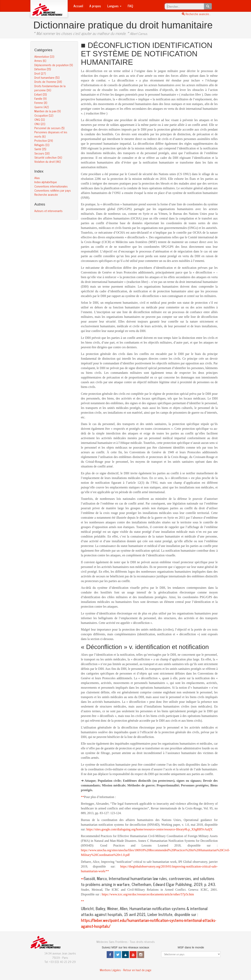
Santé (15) (40, 149)
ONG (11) (40, 119)
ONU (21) (40, 124)
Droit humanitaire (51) (47, 77)
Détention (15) (43, 69)
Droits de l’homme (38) (48, 82)
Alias (37, 178)
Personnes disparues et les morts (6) (51, 134)
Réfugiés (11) (42, 145)
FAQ (130, 6)
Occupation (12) (44, 115)
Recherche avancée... (196, 14)
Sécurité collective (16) (48, 157)
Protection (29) (44, 140)
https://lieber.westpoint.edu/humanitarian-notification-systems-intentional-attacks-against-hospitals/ (149, 923)
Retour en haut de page (137, 970)
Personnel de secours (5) (49, 128)
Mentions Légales (110, 970)
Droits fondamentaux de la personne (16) (50, 88)
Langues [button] (114, 6)
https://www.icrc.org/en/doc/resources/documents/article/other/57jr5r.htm (148, 894)
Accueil (78, 6)
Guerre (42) (41, 107)
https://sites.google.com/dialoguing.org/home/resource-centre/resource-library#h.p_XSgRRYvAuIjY (149, 829)
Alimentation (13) (44, 56)
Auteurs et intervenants (48, 211)
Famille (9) (40, 98)
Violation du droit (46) (47, 161)
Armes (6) (40, 61)
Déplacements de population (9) (54, 65)
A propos (95, 6)
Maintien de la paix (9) (47, 111)
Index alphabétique (46, 182)
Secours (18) (42, 153)
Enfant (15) (40, 94)
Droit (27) (40, 73)
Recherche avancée (46, 194)
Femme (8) (41, 103)
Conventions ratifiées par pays (53, 190)
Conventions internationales (51, 186)
